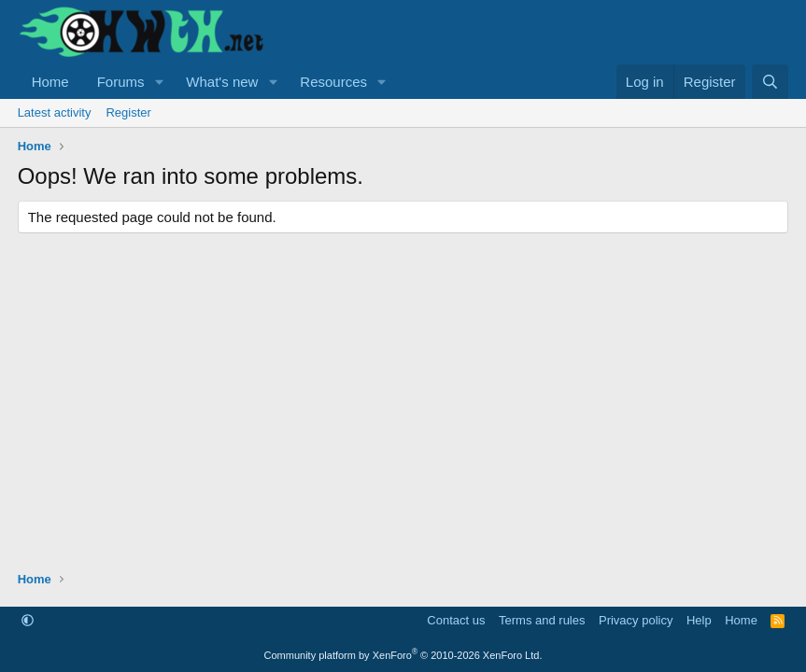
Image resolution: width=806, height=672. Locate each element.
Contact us (456, 620)
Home (50, 82)
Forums (121, 82)
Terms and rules (542, 620)
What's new (222, 82)
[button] (159, 82)
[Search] (770, 82)
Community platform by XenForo (403, 655)
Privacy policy (636, 620)
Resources (333, 82)
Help (699, 620)
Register (128, 112)
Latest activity (55, 112)
